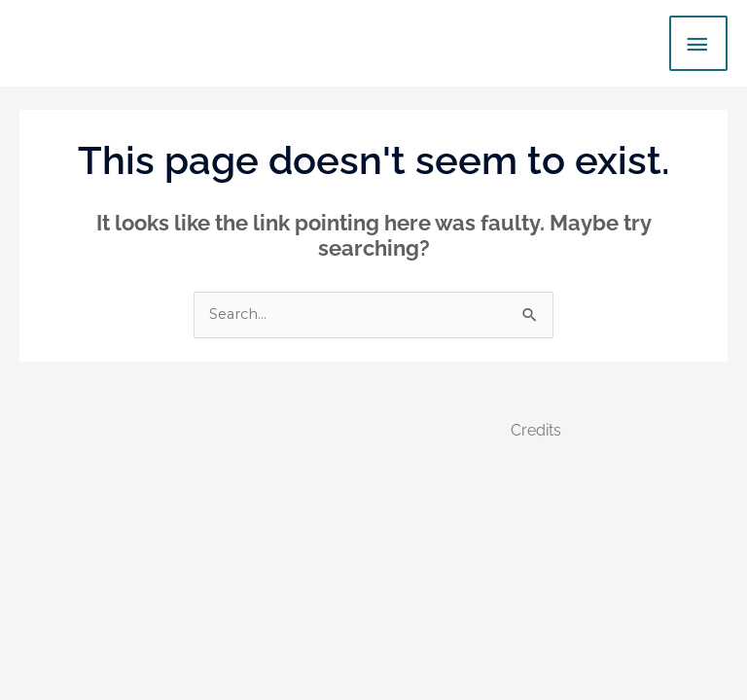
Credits (536, 430)
